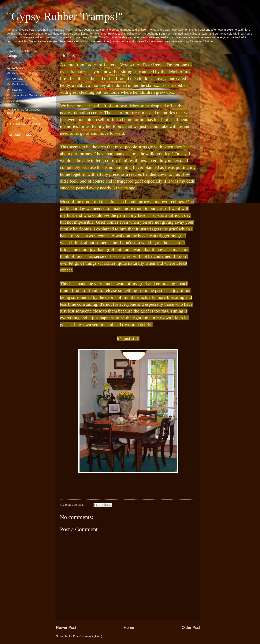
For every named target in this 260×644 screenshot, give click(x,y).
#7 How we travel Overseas (24, 95)
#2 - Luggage (15, 68)
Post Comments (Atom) (88, 636)
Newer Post (66, 627)
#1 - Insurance (16, 62)
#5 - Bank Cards (17, 84)
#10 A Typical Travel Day (22, 118)
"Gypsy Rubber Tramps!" (65, 16)
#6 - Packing (14, 90)
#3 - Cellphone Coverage (22, 73)
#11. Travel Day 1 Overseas (24, 124)
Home (129, 627)
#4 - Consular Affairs (19, 79)
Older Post (191, 627)
